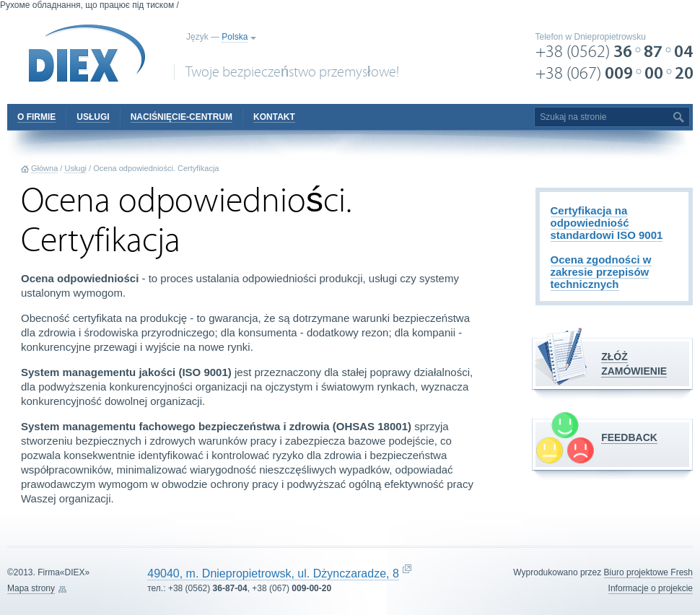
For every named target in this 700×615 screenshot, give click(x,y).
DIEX (87, 53)
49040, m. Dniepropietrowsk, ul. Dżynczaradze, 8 (273, 573)
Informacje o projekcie (651, 588)
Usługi (75, 168)
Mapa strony (31, 588)
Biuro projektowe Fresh (648, 572)
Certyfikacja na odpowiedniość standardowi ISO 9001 (607, 223)
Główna (44, 168)
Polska (235, 37)
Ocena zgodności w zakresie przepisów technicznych (601, 272)
